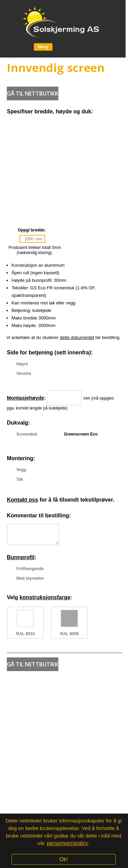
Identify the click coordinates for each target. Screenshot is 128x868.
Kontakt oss (23, 500)
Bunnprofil (21, 557)
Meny (43, 47)
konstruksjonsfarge (45, 597)
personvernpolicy (67, 843)
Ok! (64, 859)
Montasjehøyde (25, 398)
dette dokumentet (77, 337)
